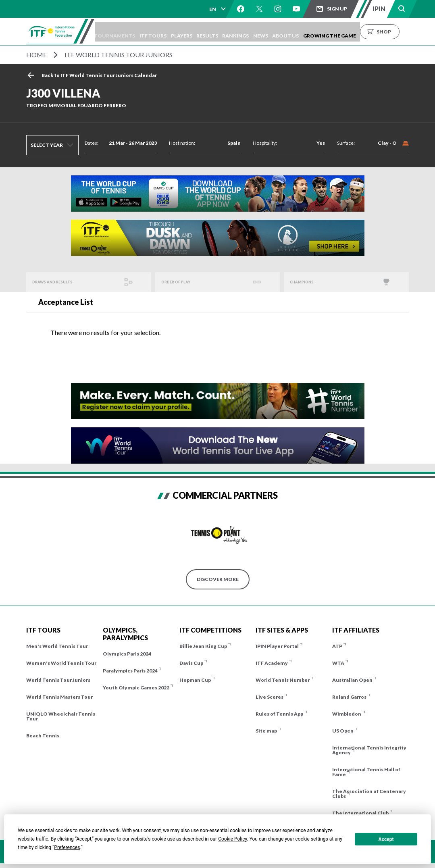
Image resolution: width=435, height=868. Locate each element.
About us (317, 32)
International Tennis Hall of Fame (366, 772)
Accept (386, 839)
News (288, 32)
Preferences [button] (67, 847)
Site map (266, 731)
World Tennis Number (283, 680)
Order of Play (181, 282)
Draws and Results (59, 282)
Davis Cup (191, 663)
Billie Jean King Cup (203, 646)
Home (36, 55)
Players (198, 32)
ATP (337, 646)
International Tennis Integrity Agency (369, 750)
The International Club (360, 813)
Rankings (260, 32)
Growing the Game (365, 32)
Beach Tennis (43, 736)
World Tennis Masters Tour (59, 697)
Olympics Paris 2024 (127, 654)
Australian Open (352, 680)
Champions (306, 282)
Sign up (337, 9)
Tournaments (123, 32)
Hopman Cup (195, 680)
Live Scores (270, 697)
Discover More (218, 579)
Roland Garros (349, 697)
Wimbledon (347, 714)
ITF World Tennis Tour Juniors (119, 55)
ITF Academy (272, 663)
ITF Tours (165, 32)
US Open (343, 731)
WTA (338, 663)
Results (227, 32)
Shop (419, 32)
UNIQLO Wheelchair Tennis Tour (61, 716)
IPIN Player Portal (277, 646)
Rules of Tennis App (279, 714)
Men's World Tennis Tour (57, 646)
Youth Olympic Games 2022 (136, 688)
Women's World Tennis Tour (61, 663)
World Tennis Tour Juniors (58, 680)
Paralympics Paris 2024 (130, 671)
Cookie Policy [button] (232, 839)
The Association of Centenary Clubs (369, 794)
